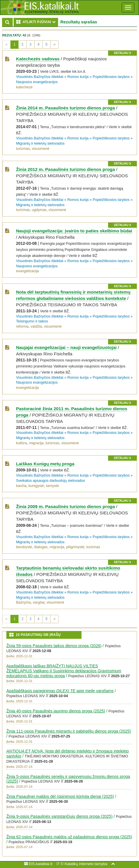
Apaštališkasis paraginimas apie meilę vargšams (60, 691)
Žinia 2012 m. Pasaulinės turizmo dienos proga (65, 169)
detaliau (122, 53)
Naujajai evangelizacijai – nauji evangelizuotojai (66, 347)
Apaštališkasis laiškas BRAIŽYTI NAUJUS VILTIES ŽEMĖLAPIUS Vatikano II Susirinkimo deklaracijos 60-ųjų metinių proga (64, 671)
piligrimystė (75, 547)
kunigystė (36, 486)
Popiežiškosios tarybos (111, 77)
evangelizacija (27, 271)
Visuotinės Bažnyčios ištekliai (40, 77)
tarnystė (52, 486)
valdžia (36, 326)
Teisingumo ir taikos (32, 321)
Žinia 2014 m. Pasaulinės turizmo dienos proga (65, 108)
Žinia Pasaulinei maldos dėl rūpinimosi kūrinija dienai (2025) (60, 796)
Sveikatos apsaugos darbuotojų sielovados (50, 481)
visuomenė (41, 149)
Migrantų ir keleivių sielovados (40, 143)
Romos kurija (78, 77)
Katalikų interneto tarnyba (86, 864)
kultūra (21, 443)
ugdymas (39, 210)
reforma (22, 326)
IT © (60, 864)
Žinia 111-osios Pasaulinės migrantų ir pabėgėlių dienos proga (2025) (69, 731)
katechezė (24, 87)
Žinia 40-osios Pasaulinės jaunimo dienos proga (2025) (56, 711)
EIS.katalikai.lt (38, 864)
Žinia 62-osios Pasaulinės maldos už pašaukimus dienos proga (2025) (69, 837)
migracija (36, 443)
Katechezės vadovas (38, 59)
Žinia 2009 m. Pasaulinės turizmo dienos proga (65, 506)
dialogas (41, 547)
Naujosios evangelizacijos (37, 82)
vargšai (39, 602)
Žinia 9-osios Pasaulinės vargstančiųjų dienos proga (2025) (59, 816)
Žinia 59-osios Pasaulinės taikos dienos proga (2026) (54, 646)
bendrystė (24, 547)
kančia (21, 486)
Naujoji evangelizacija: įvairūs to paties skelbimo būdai (74, 231)
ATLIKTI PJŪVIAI (37, 22)
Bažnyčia (23, 602)
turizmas (23, 149)
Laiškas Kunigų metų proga (45, 464)
